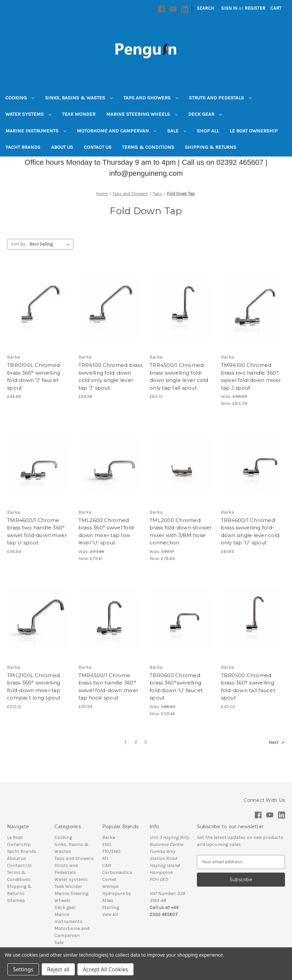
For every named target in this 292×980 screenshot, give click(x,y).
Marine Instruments (36, 131)
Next (277, 743)
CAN (107, 865)
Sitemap (16, 900)
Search (205, 8)
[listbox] (51, 244)
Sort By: (19, 244)
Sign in (229, 8)
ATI (105, 858)
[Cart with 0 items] (276, 8)
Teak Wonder (79, 114)
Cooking (20, 98)
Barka (109, 837)
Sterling (111, 907)
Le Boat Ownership (254, 131)
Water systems (28, 114)
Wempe (110, 886)
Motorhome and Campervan (117, 131)
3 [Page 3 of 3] (145, 742)
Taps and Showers (151, 98)
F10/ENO (111, 851)
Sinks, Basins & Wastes (79, 98)
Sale (177, 131)
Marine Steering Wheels (142, 114)
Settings (23, 969)
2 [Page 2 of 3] (136, 742)
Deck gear (205, 114)
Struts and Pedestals (220, 98)
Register (255, 8)
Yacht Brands (23, 147)
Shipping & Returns (211, 147)
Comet (109, 879)
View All (110, 914)
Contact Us (98, 147)
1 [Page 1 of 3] (125, 742)
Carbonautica (117, 872)
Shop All (208, 131)
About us (62, 147)
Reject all (58, 969)
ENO (107, 844)
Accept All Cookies (105, 969)
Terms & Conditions (148, 147)
